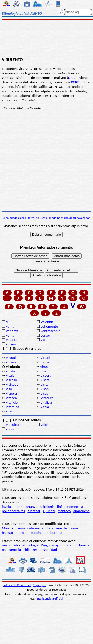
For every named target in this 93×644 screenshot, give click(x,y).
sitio (17, 545)
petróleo (22, 533)
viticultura (14, 425)
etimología (30, 545)
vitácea (11, 398)
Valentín (47, 322)
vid (43, 340)
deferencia (35, 528)
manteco (64, 511)
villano (11, 344)
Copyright (39, 585)
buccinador (39, 533)
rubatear (34, 511)
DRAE (72, 78)
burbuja (56, 533)
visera (45, 380)
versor (45, 335)
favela (6, 507)
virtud (45, 358)
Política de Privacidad (17, 585)
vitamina (13, 407)
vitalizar (46, 402)
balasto (7, 533)
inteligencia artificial (50, 598)
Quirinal (49, 511)
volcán (46, 425)
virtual (11, 358)
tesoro (74, 528)
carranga (31, 507)
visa (44, 371)
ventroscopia (50, 331)
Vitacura (47, 398)
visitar (45, 384)
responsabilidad (45, 550)
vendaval (13, 331)
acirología (47, 507)
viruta (10, 371)
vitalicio (12, 402)
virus (44, 367)
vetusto (12, 340)
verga (10, 335)
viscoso (11, 380)
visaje (10, 375)
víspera (11, 393)
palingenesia (11, 550)
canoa (20, 528)
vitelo (10, 411)
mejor (6, 545)
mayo (56, 545)
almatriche (81, 511)
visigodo (12, 384)
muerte (61, 528)
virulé (45, 362)
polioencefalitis (13, 511)
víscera (46, 375)
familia (84, 545)
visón (45, 389)
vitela (45, 407)
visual (45, 393)
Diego (45, 545)
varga (10, 326)
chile (27, 550)
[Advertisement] (46, 39)
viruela (11, 362)
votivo (11, 429)
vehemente (49, 326)
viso (9, 389)
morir (18, 507)
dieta (49, 528)
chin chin (70, 545)
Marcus (8, 528)
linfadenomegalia (70, 507)
